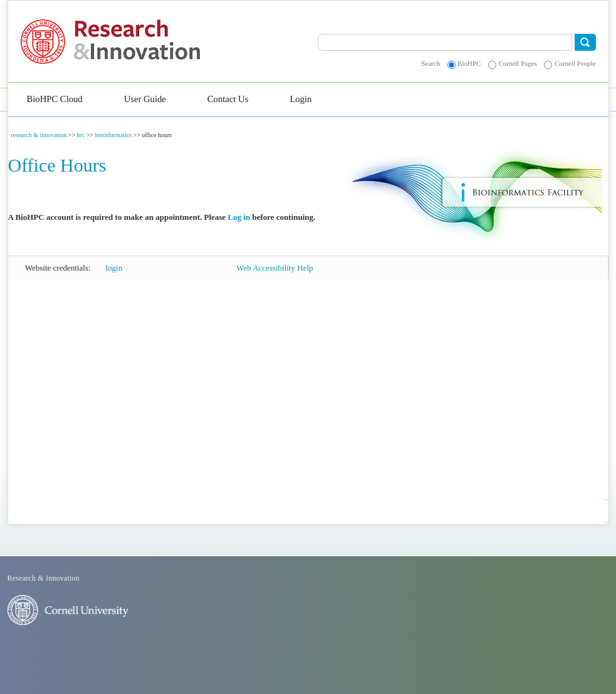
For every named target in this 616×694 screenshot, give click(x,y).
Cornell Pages (517, 63)
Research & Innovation (165, 42)
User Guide (145, 99)
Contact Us (228, 99)
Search (431, 63)
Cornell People (575, 63)
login (114, 268)
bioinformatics (113, 135)
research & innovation (39, 135)
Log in (239, 217)
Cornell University (47, 42)
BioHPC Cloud (55, 99)
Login (300, 99)
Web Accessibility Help (274, 268)
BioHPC (469, 63)
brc (81, 135)
